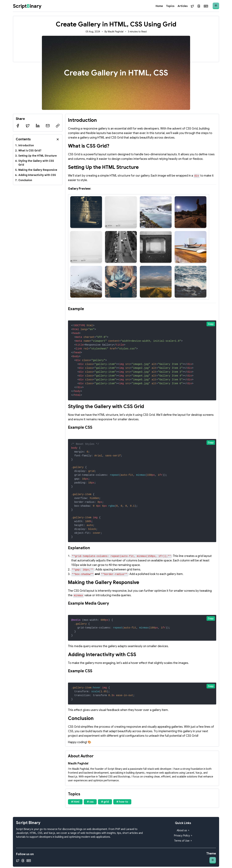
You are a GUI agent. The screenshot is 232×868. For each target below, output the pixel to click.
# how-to (122, 802)
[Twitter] (192, 6)
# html (75, 802)
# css (90, 802)
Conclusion (25, 180)
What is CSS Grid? (30, 151)
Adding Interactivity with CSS (37, 175)
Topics (170, 6)
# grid (105, 802)
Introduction (26, 145)
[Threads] (199, 6)
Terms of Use (183, 841)
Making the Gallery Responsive (38, 170)
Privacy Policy (183, 836)
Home (159, 6)
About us (183, 830)
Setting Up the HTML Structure (38, 156)
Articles (183, 6)
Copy (211, 324)
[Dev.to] (206, 6)
